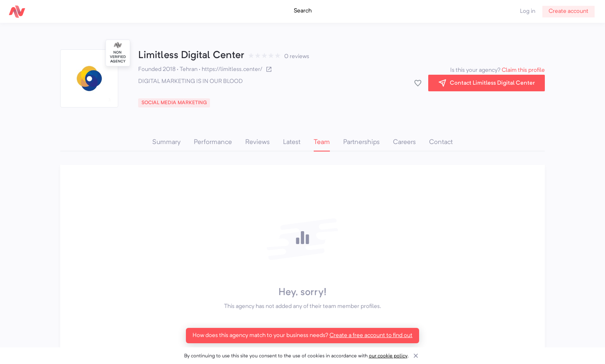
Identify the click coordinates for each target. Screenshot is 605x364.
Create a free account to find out (371, 335)
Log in (528, 11)
